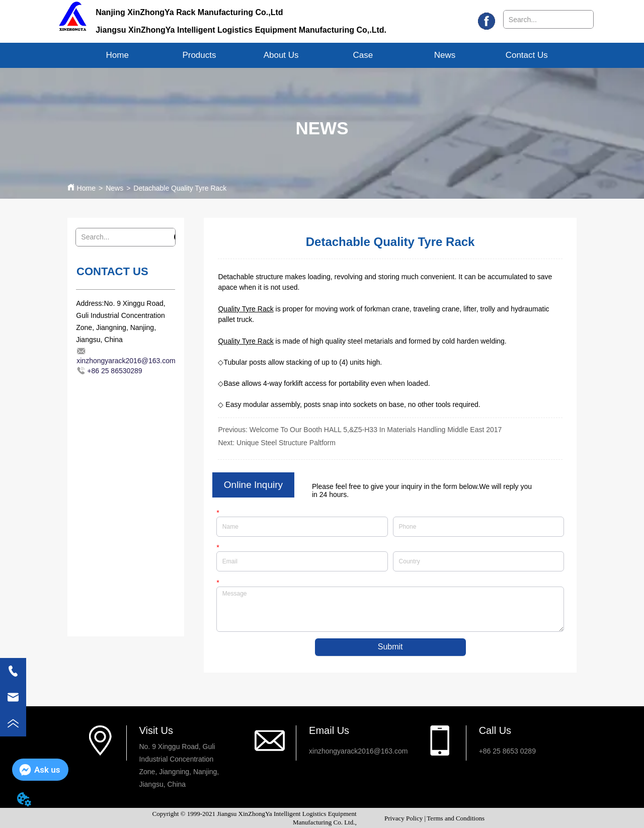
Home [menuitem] (117, 55)
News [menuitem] (445, 55)
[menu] (322, 55)
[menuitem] (199, 55)
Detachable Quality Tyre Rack (180, 188)
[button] (199, 55)
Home (86, 188)
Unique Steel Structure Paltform (286, 443)
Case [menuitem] (363, 55)
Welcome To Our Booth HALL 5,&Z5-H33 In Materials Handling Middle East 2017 (376, 430)
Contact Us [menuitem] (527, 55)
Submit (390, 647)
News (114, 188)
